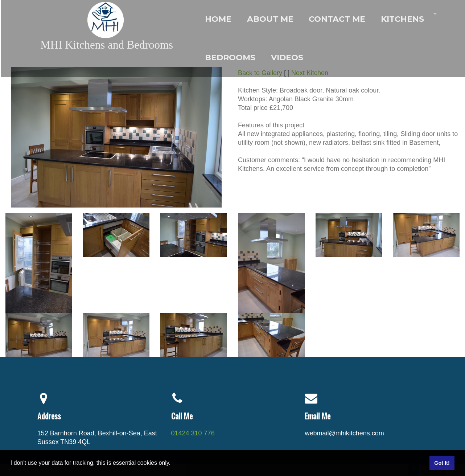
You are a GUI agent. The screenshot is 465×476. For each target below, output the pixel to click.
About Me (270, 19)
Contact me (337, 19)
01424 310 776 (193, 433)
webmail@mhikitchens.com (344, 433)
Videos (287, 58)
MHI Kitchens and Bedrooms (107, 45)
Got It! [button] (442, 463)
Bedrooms (230, 58)
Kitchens (402, 19)
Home (218, 19)
